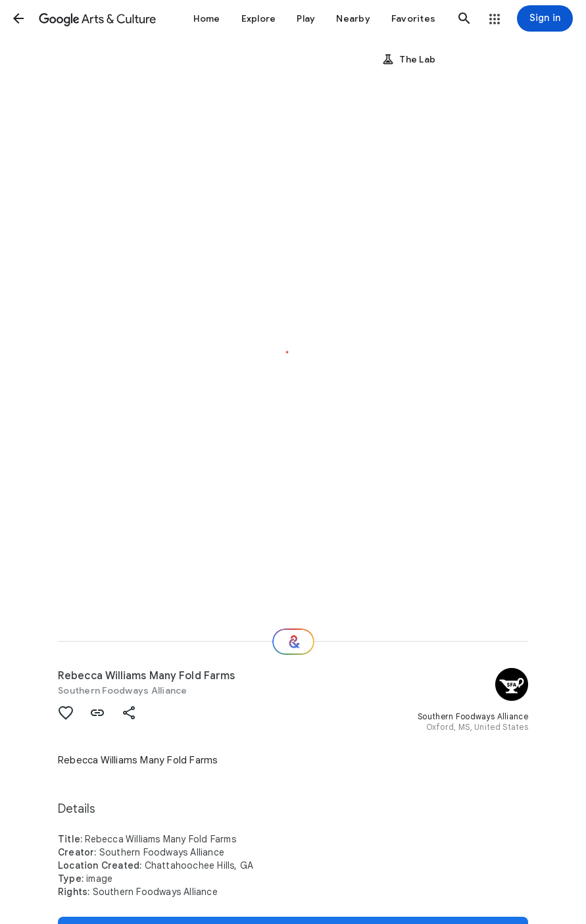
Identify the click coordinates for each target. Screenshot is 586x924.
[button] (18, 18)
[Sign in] (545, 18)
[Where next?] (293, 642)
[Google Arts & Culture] (97, 18)
